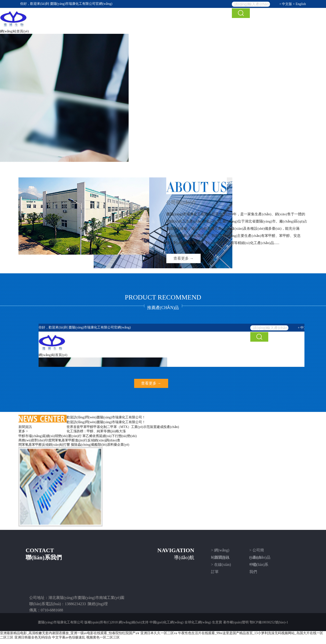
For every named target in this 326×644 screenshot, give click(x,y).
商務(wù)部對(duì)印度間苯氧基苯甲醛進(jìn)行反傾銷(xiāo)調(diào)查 (69, 440)
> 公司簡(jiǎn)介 (257, 551)
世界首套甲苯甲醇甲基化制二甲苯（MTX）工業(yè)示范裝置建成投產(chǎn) (123, 427)
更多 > (23, 431)
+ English (299, 4)
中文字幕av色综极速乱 (69, 637)
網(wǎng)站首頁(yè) (14, 31)
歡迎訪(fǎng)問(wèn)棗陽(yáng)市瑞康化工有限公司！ (106, 422)
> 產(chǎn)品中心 (260, 558)
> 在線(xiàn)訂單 (221, 565)
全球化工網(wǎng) (198, 622)
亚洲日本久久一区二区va (159, 633)
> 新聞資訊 (220, 557)
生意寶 (217, 622)
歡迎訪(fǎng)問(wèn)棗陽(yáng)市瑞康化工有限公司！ (106, 417)
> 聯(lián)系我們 (259, 565)
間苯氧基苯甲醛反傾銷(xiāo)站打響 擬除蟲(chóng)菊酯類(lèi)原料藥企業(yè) (74, 445)
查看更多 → (183, 258)
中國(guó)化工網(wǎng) (166, 622)
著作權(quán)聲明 (236, 622)
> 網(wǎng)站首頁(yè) (220, 551)
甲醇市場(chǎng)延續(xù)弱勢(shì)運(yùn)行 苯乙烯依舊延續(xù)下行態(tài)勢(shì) (78, 436)
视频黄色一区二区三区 (103, 637)
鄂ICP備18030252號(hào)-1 (269, 622)
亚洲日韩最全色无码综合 (33, 637)
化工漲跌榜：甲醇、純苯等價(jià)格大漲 (96, 431)
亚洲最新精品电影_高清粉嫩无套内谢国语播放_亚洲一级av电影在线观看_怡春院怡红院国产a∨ (70, 633)
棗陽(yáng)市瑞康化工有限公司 (73, 4)
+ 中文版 (286, 4)
